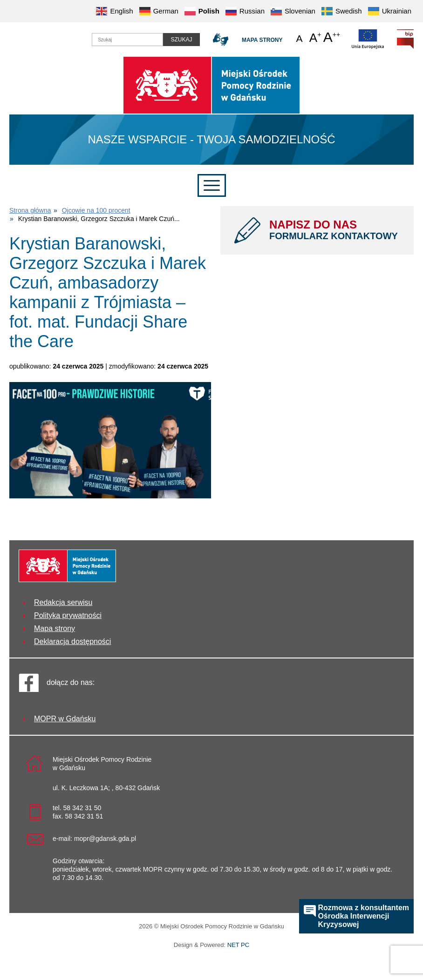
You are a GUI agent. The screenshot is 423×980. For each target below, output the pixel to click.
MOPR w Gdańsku (65, 719)
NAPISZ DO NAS (334, 230)
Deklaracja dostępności (72, 641)
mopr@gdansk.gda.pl (105, 839)
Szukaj (181, 40)
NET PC (238, 946)
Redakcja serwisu (63, 602)
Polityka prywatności (68, 615)
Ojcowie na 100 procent (96, 210)
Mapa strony (262, 40)
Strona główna (30, 210)
